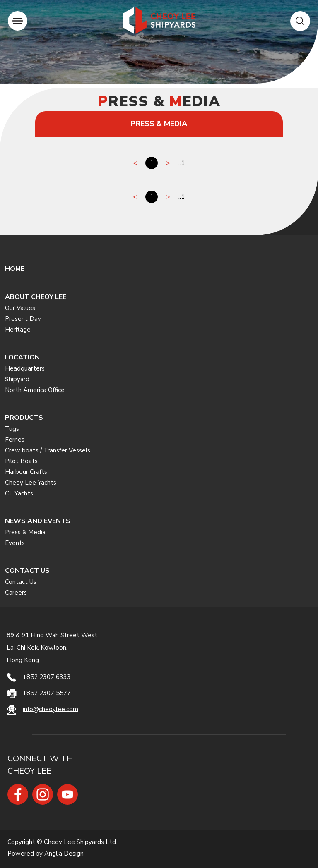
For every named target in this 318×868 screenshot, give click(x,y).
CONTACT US (27, 571)
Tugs (12, 429)
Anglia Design (64, 854)
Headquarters (25, 368)
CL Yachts (19, 493)
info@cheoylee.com (51, 709)
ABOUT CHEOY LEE (36, 297)
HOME (15, 269)
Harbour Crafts (26, 472)
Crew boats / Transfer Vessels (48, 450)
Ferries (15, 440)
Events (15, 543)
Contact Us (21, 582)
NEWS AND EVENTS (38, 521)
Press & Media (25, 532)
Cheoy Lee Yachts (31, 483)
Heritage (18, 330)
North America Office (35, 390)
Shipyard (17, 379)
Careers (16, 593)
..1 (182, 163)
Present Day (23, 319)
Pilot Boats (21, 461)
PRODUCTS (24, 418)
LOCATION (22, 357)
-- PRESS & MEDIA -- (159, 124)
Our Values (20, 308)
